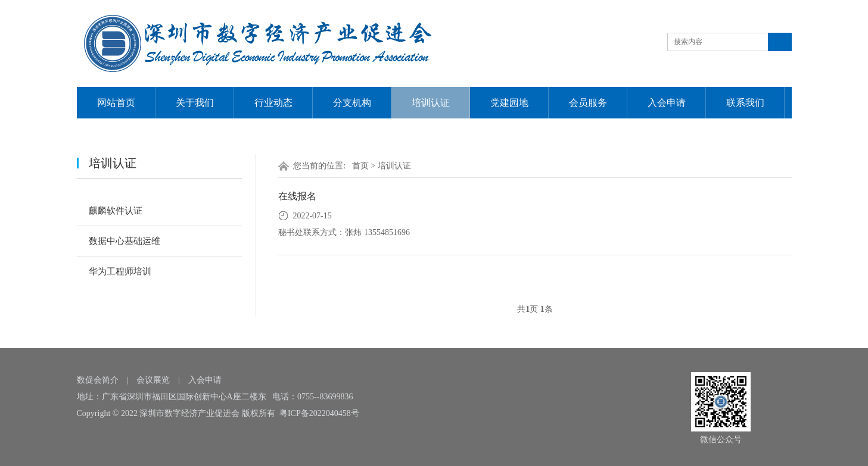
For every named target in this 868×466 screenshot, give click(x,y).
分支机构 (352, 103)
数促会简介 (98, 380)
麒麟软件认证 (116, 211)
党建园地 (509, 103)
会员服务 (588, 103)
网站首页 (116, 103)
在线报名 (297, 196)
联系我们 (745, 103)
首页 (360, 166)
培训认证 (431, 103)
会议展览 (153, 380)
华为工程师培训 (120, 271)
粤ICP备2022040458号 (319, 413)
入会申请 (667, 103)
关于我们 (195, 103)
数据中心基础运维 (125, 241)
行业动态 (273, 103)
